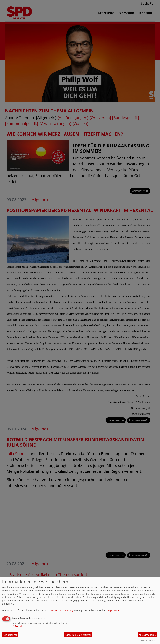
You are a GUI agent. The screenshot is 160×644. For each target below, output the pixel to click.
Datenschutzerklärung (61, 610)
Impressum (114, 610)
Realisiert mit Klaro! (149, 640)
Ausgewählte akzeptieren (78, 635)
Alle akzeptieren (147, 635)
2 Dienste (17, 626)
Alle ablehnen (10, 635)
